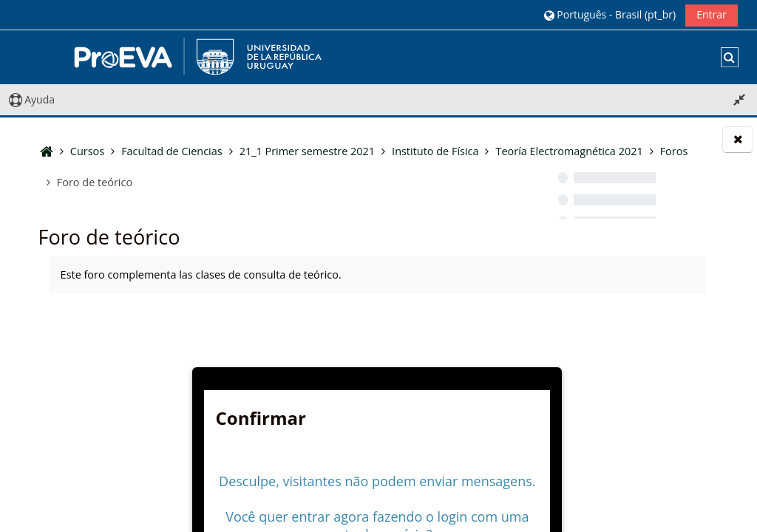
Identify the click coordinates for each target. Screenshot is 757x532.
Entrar (712, 14)
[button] (610, 14)
